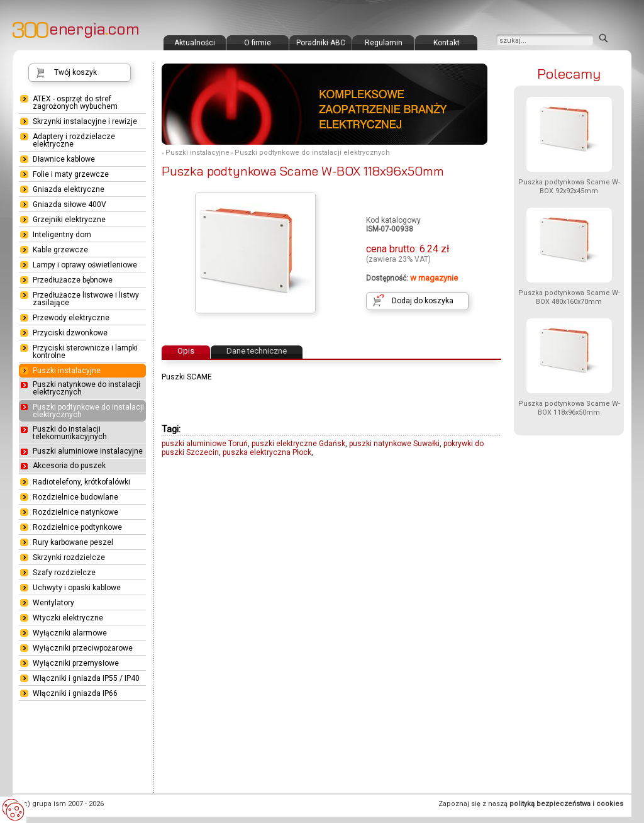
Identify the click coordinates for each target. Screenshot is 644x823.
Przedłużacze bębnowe (73, 280)
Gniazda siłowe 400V (69, 204)
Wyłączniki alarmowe (70, 633)
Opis (186, 351)
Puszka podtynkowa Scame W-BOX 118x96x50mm (569, 408)
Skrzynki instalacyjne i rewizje (85, 121)
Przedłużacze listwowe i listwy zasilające (86, 299)
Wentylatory (53, 603)
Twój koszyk (75, 72)
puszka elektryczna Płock (267, 452)
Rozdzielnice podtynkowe (77, 527)
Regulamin (384, 43)
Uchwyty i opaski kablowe (77, 588)
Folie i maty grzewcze (71, 174)
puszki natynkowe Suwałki (394, 444)
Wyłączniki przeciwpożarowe (83, 648)
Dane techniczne (257, 351)
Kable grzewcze (60, 250)
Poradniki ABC (321, 43)
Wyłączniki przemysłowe (76, 663)
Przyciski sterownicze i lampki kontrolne (85, 352)
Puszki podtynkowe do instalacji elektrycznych (312, 153)
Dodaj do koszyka (423, 301)
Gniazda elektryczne (69, 189)
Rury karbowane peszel (73, 542)
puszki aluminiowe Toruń (205, 444)
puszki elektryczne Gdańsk (298, 444)
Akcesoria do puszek (69, 466)
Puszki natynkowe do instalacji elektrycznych (86, 388)
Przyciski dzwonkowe (70, 333)
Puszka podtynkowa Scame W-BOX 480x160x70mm (569, 297)
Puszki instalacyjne (197, 153)
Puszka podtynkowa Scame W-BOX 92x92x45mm (569, 187)
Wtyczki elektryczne (68, 618)
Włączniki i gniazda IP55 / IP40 (86, 678)
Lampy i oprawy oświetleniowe (85, 265)
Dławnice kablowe (64, 159)
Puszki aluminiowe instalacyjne (88, 451)
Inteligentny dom (62, 235)
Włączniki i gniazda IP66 (75, 693)
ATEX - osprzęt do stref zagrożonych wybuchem (75, 103)
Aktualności (195, 43)
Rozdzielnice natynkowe (75, 512)
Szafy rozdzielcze (64, 573)
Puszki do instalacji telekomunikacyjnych (70, 433)
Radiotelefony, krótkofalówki (81, 482)
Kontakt (447, 43)
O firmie (258, 43)
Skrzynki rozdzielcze (69, 557)
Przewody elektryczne (71, 318)
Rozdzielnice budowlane (75, 497)
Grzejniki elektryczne (69, 220)
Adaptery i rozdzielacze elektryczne (74, 140)
